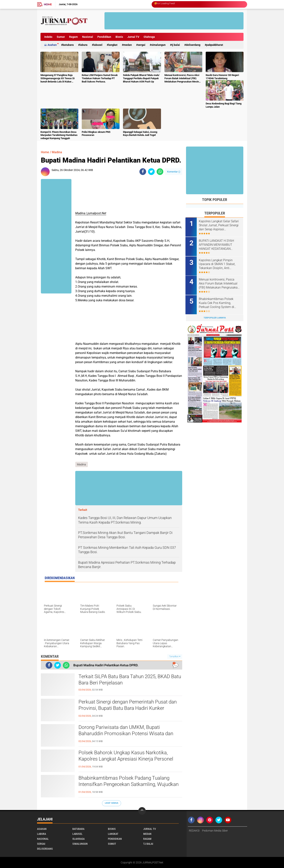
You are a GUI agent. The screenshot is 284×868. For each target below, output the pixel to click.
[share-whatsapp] (160, 172)
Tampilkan (175, 656)
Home (48, 4)
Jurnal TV (133, 37)
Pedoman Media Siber (215, 831)
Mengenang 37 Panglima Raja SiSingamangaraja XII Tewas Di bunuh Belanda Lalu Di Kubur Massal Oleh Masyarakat (57, 79)
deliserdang (193, 45)
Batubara (68, 45)
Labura (84, 45)
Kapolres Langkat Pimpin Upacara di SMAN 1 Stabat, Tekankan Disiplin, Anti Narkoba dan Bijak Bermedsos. (218, 264)
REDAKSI (194, 831)
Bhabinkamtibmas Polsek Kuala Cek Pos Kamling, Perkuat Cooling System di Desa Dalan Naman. (217, 302)
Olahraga (149, 37)
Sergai (142, 45)
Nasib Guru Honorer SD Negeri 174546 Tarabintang (222, 77)
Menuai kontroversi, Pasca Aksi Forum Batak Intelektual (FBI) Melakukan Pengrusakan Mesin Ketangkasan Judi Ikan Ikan (182, 79)
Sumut (61, 37)
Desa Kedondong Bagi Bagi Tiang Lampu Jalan (224, 105)
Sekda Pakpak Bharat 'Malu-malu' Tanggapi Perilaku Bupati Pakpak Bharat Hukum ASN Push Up (141, 78)
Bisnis (119, 37)
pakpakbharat (215, 45)
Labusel (98, 45)
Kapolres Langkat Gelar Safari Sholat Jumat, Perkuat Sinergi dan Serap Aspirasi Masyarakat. (219, 225)
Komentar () (174, 172)
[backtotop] (142, 811)
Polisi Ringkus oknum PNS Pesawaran (96, 134)
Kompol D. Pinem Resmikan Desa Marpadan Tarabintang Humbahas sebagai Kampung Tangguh (59, 135)
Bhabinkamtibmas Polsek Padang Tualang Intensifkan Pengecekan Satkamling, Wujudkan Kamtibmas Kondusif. (129, 784)
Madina (57, 152)
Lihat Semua (112, 803)
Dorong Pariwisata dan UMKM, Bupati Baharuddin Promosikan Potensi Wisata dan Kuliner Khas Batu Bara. (126, 734)
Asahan (52, 45)
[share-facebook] (143, 172)
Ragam (73, 37)
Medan (128, 45)
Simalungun (158, 45)
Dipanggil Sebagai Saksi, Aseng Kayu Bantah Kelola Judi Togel (140, 134)
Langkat (113, 45)
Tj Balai (176, 45)
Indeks (48, 37)
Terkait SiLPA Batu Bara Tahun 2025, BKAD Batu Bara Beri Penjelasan (130, 680)
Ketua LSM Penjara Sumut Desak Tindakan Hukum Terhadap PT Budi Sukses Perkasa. (100, 78)
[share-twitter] (151, 172)
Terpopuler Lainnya (215, 317)
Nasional (88, 37)
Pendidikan (104, 37)
